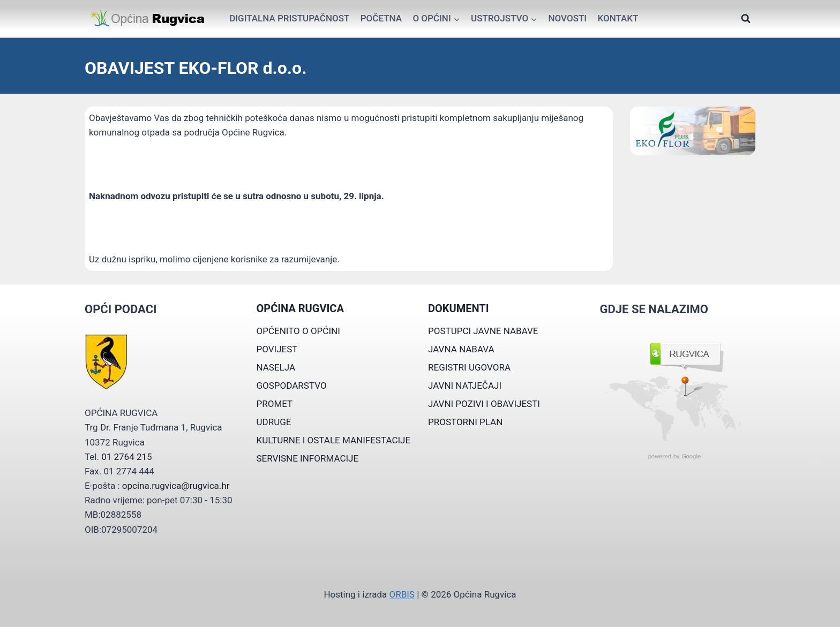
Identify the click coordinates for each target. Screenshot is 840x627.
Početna (381, 18)
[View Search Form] (746, 19)
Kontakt (618, 18)
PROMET (275, 404)
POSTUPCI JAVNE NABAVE (483, 331)
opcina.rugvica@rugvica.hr (176, 486)
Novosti (567, 18)
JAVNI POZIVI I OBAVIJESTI (484, 404)
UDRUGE (274, 422)
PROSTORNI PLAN (465, 422)
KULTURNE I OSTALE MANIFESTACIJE (334, 440)
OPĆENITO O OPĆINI (298, 331)
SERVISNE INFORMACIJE (308, 458)
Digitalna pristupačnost (289, 18)
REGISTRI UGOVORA (469, 367)
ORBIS (402, 594)
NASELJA (276, 367)
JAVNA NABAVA (461, 349)
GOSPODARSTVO (292, 386)
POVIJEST (277, 349)
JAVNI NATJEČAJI (465, 386)
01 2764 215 (126, 457)
